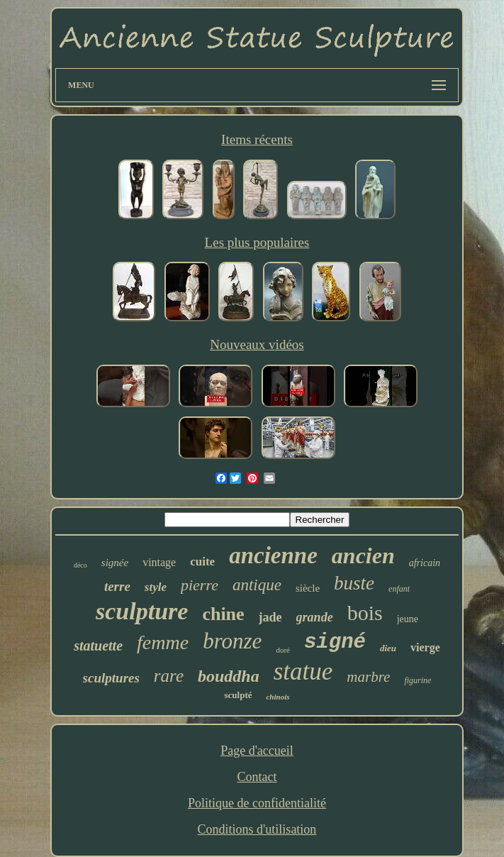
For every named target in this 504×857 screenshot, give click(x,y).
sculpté (238, 695)
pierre (200, 585)
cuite (202, 562)
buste (354, 583)
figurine (418, 680)
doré (283, 650)
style (156, 587)
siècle (308, 588)
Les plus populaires (257, 242)
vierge (425, 647)
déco (80, 565)
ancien (363, 555)
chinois (278, 697)
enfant (399, 589)
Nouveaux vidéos (257, 344)
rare (169, 676)
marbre (368, 677)
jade (270, 617)
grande (315, 617)
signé (335, 642)
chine (223, 614)
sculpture (142, 611)
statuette (98, 646)
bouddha (229, 676)
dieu (388, 648)
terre (117, 586)
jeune (408, 619)
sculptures (111, 678)
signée (115, 563)
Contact (257, 777)
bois (365, 613)
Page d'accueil (257, 751)
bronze (232, 641)
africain (425, 563)
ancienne (273, 555)
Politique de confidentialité (257, 803)
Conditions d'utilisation (257, 829)
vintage (159, 562)
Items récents (257, 139)
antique (257, 585)
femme (163, 642)
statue (303, 671)
